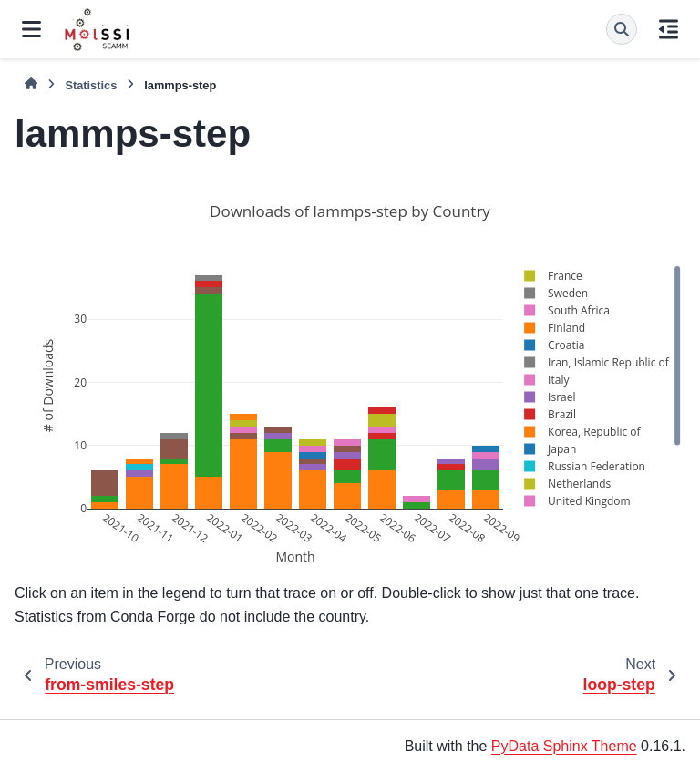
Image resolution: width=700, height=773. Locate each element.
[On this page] (669, 29)
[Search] (622, 29)
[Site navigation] (31, 29)
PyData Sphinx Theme (564, 746)
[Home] (31, 84)
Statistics (91, 85)
